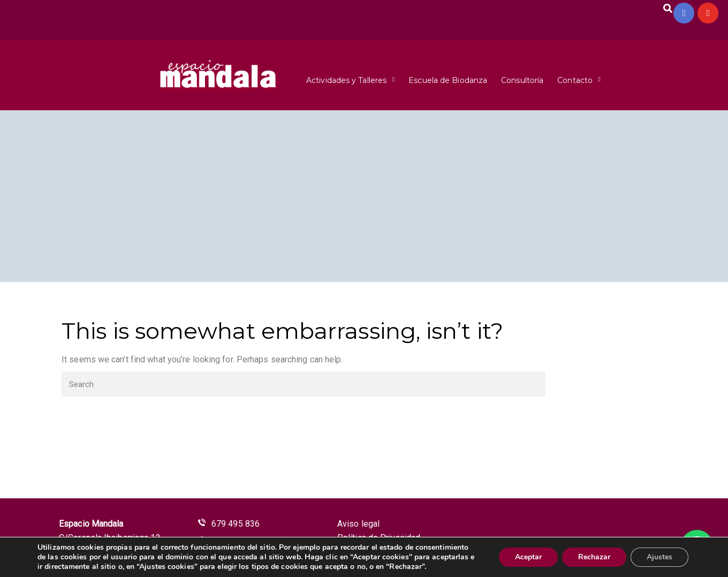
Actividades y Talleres (346, 80)
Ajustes (659, 557)
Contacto (575, 80)
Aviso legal (358, 524)
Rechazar (594, 557)
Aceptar (528, 557)
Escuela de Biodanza (448, 80)
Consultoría (522, 80)
